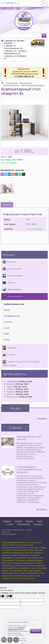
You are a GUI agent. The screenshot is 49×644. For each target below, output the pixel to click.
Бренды (29, 521)
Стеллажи (8, 322)
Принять (36, 631)
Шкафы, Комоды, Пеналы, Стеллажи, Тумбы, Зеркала (25, 363)
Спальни (25, 355)
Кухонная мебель (25, 276)
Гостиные (25, 262)
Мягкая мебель (25, 290)
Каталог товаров (12, 83)
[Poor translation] (9, 596)
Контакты (38, 524)
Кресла (7, 310)
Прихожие (25, 348)
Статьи (10, 524)
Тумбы (6, 333)
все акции (41, 418)
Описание (7, 205)
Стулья (7, 328)
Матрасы (25, 283)
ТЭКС (10, 157)
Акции (40, 521)
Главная (7, 521)
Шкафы (7, 339)
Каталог (18, 521)
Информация (23, 524)
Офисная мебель (26, 83)
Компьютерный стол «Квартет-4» (33, 85)
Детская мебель (25, 269)
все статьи (41, 509)
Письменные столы (12, 316)
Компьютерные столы (11, 85)
